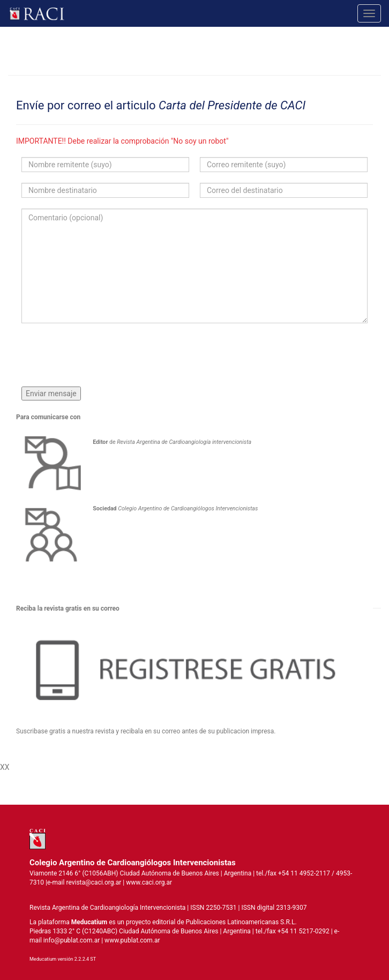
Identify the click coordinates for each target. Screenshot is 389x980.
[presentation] (103, 355)
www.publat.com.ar (132, 940)
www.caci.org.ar (149, 882)
